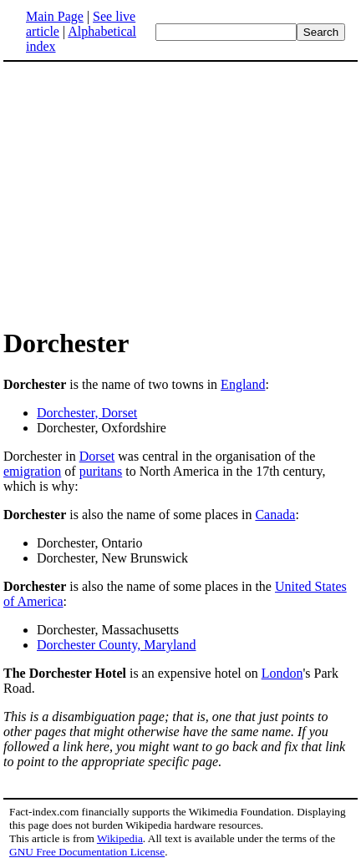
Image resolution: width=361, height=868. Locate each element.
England (243, 384)
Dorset (97, 456)
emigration (32, 471)
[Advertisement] (144, 194)
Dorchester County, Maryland (116, 645)
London (282, 673)
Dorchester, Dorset (87, 413)
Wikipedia (120, 838)
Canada (275, 515)
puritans (101, 471)
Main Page (55, 16)
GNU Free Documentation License (87, 852)
